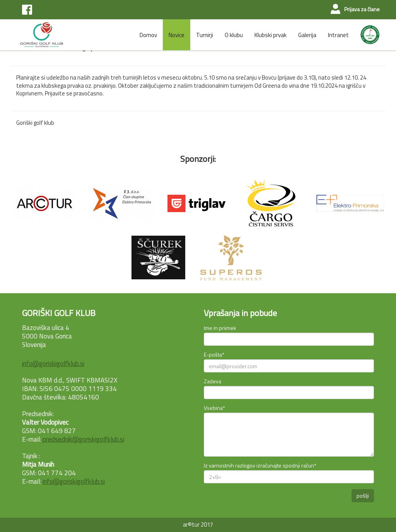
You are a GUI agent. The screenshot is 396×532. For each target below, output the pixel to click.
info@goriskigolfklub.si (53, 364)
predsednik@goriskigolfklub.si (83, 439)
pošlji (363, 495)
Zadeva (213, 381)
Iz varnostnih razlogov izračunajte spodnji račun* (260, 465)
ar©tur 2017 (198, 524)
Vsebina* (214, 408)
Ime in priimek (220, 328)
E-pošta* (214, 354)
